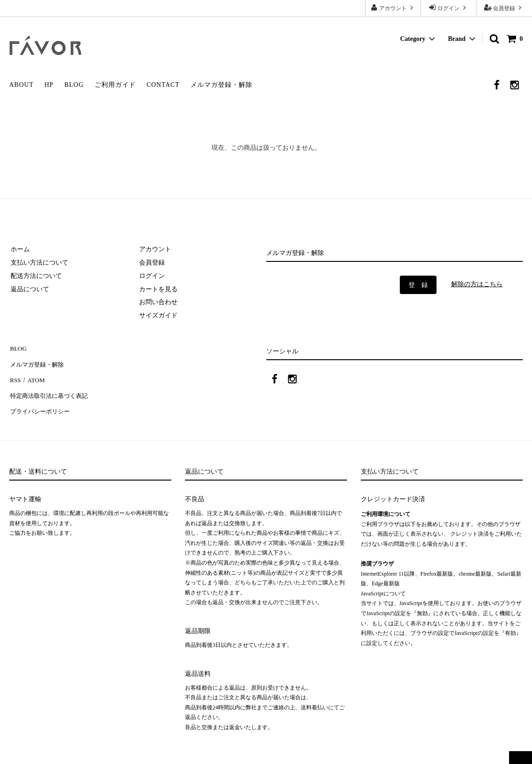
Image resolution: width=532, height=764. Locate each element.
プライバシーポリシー (41, 403)
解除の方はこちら (477, 284)
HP (49, 85)
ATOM (34, 376)
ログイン (448, 8)
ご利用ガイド (115, 85)
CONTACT (163, 85)
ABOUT (21, 85)
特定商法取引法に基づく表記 (51, 390)
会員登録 (504, 8)
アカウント (393, 8)
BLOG (74, 85)
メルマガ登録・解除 (221, 85)
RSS (15, 376)
